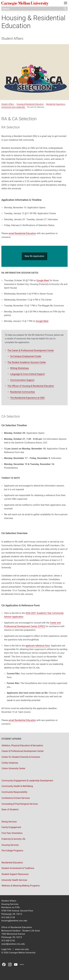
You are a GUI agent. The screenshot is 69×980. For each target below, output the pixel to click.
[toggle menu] (66, 4)
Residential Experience (56, 104)
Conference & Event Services (16, 798)
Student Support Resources (15, 874)
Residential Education (12, 863)
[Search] (34, 9)
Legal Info (6, 949)
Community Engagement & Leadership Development (27, 781)
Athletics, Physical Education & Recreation (22, 746)
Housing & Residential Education (33, 22)
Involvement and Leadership (13, 107)
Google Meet (43, 280)
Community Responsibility (14, 792)
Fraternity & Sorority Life (13, 839)
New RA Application (34, 256)
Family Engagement (11, 827)
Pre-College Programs (12, 851)
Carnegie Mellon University (30, 4)
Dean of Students (10, 809)
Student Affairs (12, 39)
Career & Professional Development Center (23, 751)
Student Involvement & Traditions (18, 868)
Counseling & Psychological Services (20, 804)
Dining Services (9, 822)
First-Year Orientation (12, 833)
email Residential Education (22, 233)
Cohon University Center (13, 768)
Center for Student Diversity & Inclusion (21, 757)
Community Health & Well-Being (17, 786)
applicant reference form (38, 646)
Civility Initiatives (10, 763)
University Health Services (14, 880)
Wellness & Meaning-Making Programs (21, 886)
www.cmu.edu (22, 949)
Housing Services (10, 845)
